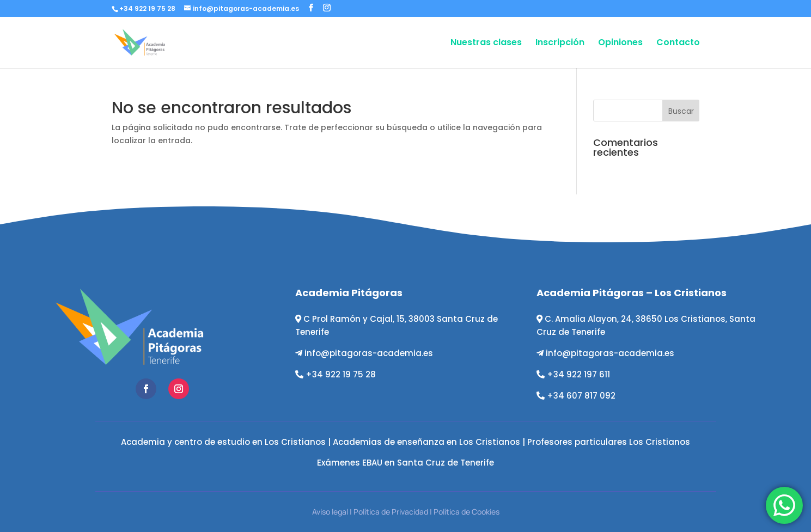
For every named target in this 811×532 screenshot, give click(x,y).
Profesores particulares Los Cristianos (609, 442)
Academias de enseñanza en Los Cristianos (426, 442)
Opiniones (620, 44)
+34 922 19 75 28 (341, 374)
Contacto (678, 44)
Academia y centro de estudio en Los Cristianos (223, 442)
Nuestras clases (486, 44)
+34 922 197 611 (578, 374)
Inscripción (560, 44)
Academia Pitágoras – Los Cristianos (632, 293)
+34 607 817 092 (581, 396)
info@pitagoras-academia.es (369, 353)
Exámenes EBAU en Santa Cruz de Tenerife (405, 463)
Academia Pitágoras (349, 293)
